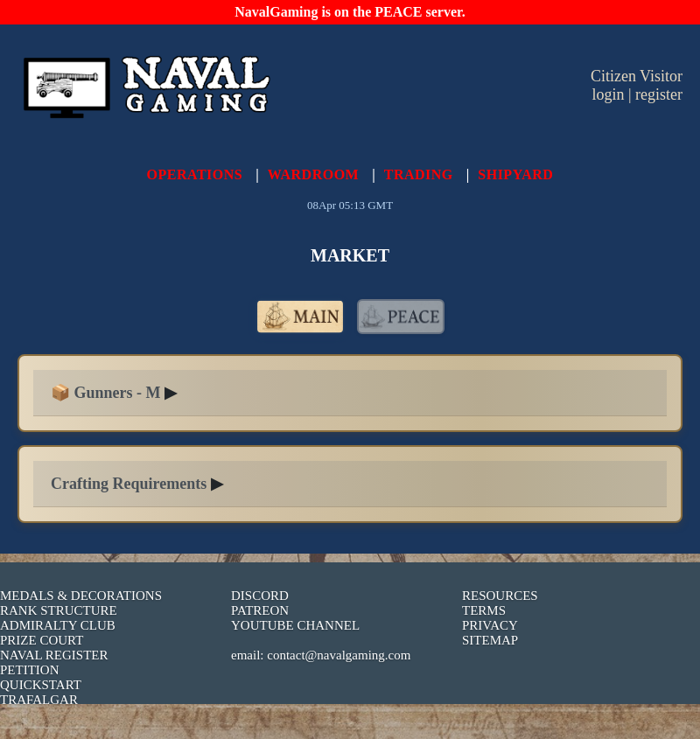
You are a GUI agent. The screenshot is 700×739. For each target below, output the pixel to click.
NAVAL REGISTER (54, 655)
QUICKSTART (41, 685)
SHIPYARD (515, 174)
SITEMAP (490, 640)
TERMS (484, 610)
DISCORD (260, 596)
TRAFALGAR (39, 700)
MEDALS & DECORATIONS (81, 596)
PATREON (260, 610)
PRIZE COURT (42, 640)
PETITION (30, 670)
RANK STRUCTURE (59, 610)
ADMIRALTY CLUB (58, 625)
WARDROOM (313, 174)
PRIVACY (490, 625)
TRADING (419, 174)
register (659, 94)
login (608, 94)
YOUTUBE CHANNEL (295, 625)
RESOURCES (500, 596)
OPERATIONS (195, 174)
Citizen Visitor (637, 76)
